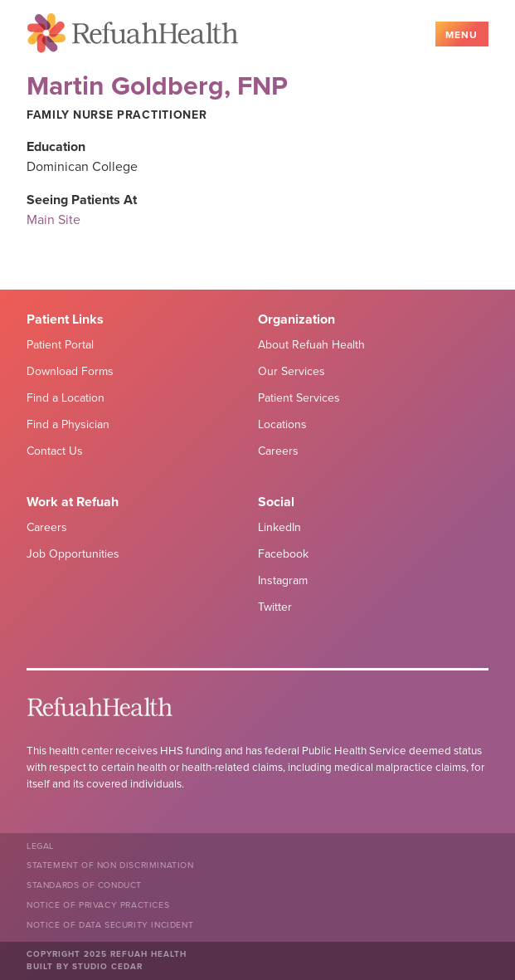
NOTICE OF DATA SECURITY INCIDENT (110, 925)
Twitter (275, 607)
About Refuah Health (311, 345)
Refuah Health (133, 36)
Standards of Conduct (84, 885)
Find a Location (66, 398)
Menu (462, 35)
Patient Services (299, 398)
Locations (282, 424)
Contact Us (55, 451)
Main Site (53, 220)
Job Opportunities (73, 554)
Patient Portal (60, 345)
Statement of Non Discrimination (110, 865)
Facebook (283, 554)
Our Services (292, 371)
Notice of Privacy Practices (98, 905)
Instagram (283, 580)
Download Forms (70, 371)
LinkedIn (279, 527)
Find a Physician (68, 424)
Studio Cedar (107, 967)
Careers (278, 451)
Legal (40, 846)
